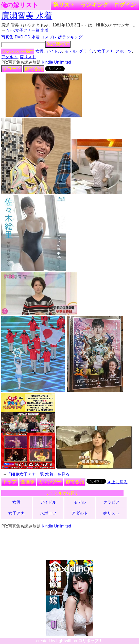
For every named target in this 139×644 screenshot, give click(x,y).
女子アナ (106, 51)
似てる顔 (34, 69)
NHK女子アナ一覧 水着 (28, 30)
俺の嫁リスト (20, 5)
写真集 (7, 37)
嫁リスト (64, 5)
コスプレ (49, 37)
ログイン (125, 5)
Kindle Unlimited (57, 62)
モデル (71, 51)
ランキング (95, 5)
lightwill (64, 641)
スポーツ (124, 51)
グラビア (87, 51)
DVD (19, 37)
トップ (10, 482)
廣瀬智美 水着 (27, 16)
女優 (40, 51)
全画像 (28, 482)
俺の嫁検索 (58, 44)
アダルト (9, 57)
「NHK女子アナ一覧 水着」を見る (38, 474)
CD (27, 37)
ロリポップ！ (90, 641)
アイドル (54, 51)
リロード (12, 69)
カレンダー (50, 482)
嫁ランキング (70, 37)
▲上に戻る (117, 482)
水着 (36, 37)
